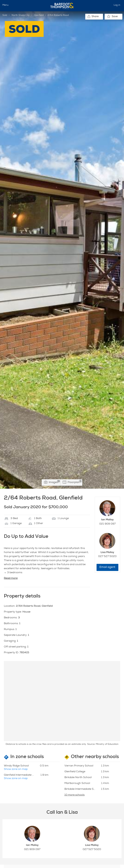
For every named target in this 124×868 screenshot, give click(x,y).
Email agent (107, 567)
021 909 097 (107, 524)
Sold (5, 15)
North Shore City (21, 15)
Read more (11, 578)
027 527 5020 (107, 557)
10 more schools (75, 795)
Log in (117, 5)
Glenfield (39, 15)
